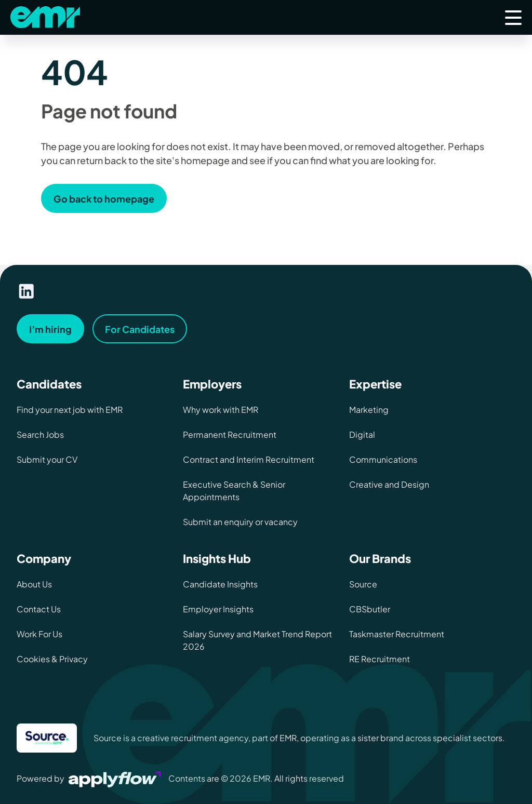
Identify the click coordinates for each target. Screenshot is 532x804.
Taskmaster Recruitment (397, 634)
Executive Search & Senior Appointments (234, 491)
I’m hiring (50, 329)
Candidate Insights (220, 584)
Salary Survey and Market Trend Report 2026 (257, 640)
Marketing (369, 410)
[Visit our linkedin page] (26, 291)
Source (363, 584)
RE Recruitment (380, 659)
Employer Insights (218, 609)
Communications (383, 459)
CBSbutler (370, 609)
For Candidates (140, 329)
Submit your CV (47, 459)
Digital (362, 434)
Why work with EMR (221, 410)
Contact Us (39, 609)
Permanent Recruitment (230, 434)
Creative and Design (389, 484)
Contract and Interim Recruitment (249, 459)
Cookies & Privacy (52, 659)
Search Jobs (40, 434)
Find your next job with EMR (70, 410)
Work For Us (39, 634)
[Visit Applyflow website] (116, 778)
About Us (34, 584)
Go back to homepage (104, 199)
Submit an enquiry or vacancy (240, 522)
